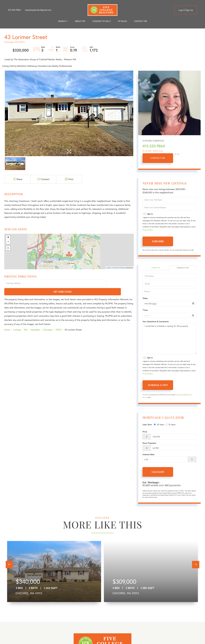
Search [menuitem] (62, 21)
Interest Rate (148, 455)
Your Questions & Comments (156, 322)
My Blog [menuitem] (122, 21)
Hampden (35, 322)
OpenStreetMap (119, 268)
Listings (17, 322)
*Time (145, 311)
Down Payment (149, 443)
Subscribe (158, 241)
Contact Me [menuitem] (141, 21)
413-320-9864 (14, 10)
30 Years (159, 425)
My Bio (177, 154)
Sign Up (189, 10)
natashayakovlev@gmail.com (38, 10)
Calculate (158, 472)
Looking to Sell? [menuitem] (102, 21)
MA (26, 322)
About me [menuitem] (80, 21)
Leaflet (109, 268)
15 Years (171, 425)
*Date (145, 299)
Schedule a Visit (183, 268)
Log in (181, 10)
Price (145, 432)
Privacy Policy (147, 230)
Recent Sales (158, 151)
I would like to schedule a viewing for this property (169, 339)
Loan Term (147, 425)
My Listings (147, 151)
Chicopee (48, 322)
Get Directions (121, 283)
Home (7, 322)
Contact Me (158, 158)
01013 (58, 322)
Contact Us (156, 268)
